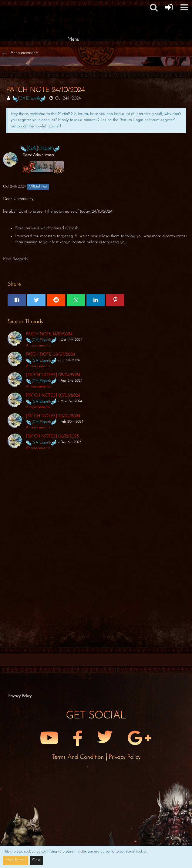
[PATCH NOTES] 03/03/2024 (53, 395)
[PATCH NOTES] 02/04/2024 (53, 375)
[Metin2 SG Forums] (73, 6)
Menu (73, 39)
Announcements (38, 346)
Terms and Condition (79, 757)
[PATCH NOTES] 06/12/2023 (52, 436)
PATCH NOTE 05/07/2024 (50, 355)
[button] (154, 7)
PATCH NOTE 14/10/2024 (49, 334)
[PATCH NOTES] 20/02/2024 (53, 416)
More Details (16, 860)
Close (36, 860)
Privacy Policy (125, 757)
